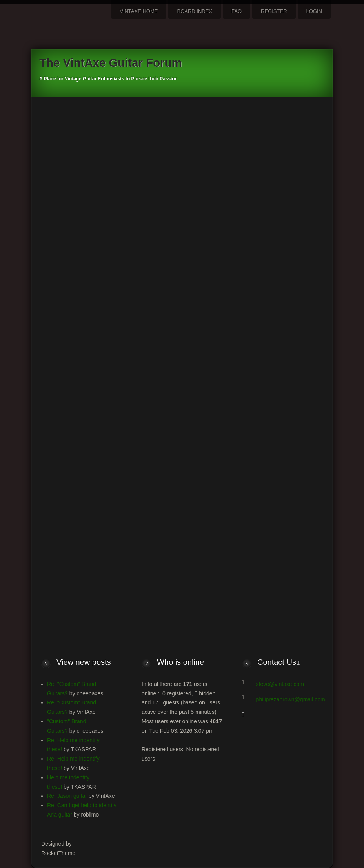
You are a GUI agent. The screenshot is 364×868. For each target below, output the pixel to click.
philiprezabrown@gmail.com (291, 699)
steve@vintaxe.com (280, 684)
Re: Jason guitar (67, 796)
